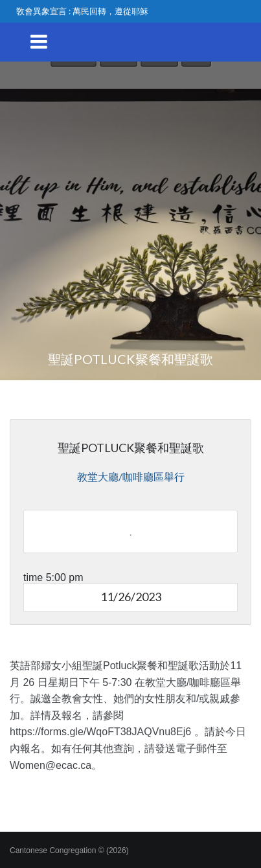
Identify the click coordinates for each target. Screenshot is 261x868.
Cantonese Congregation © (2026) (69, 851)
